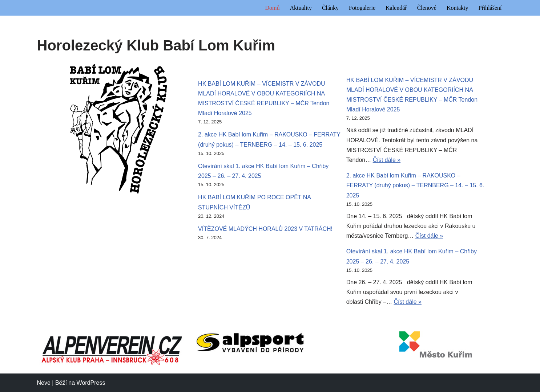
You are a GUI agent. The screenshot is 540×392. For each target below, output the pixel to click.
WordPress (91, 383)
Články (330, 8)
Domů (272, 8)
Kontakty (458, 8)
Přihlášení (490, 8)
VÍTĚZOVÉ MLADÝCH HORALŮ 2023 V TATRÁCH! (265, 229)
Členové (427, 8)
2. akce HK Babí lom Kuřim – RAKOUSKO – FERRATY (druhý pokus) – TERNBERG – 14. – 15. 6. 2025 (415, 185)
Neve (44, 383)
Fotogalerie (362, 8)
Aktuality (301, 8)
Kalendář (396, 8)
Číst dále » (387, 160)
